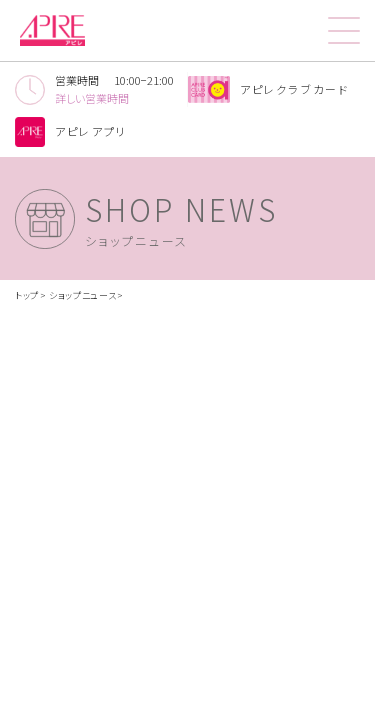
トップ (27, 295)
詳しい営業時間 (92, 98)
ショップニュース (83, 295)
